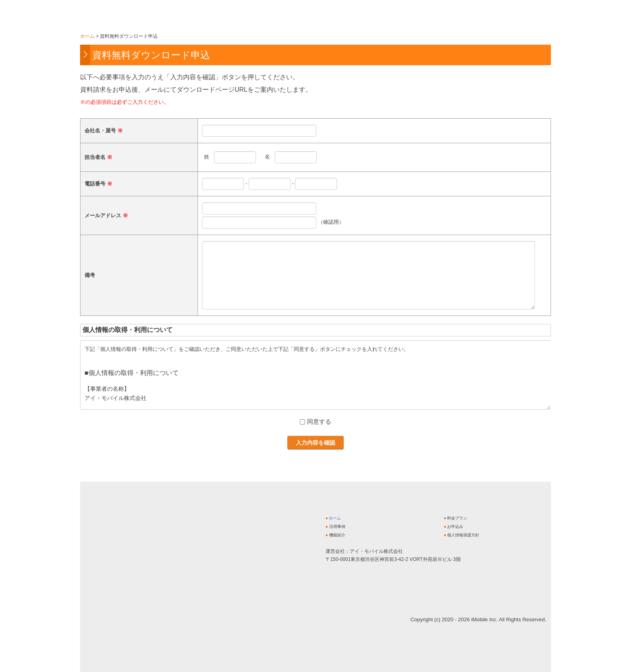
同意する (319, 422)
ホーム (335, 518)
